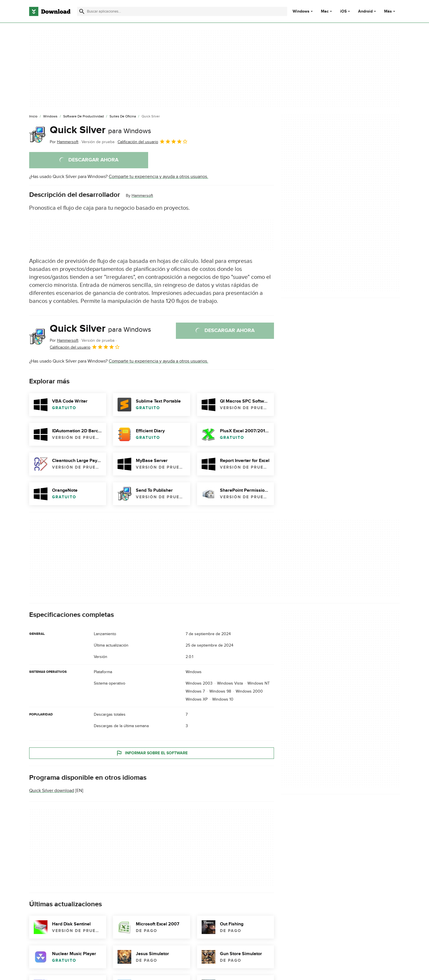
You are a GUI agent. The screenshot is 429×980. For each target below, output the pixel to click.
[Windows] (50, 117)
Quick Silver (100, 130)
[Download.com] (50, 11)
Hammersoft (142, 196)
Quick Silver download (52, 791)
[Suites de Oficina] (123, 117)
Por (64, 142)
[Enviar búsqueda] (82, 11)
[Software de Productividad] (84, 117)
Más (390, 11)
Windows (301, 11)
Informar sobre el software (152, 753)
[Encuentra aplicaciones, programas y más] (182, 11)
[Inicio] (33, 117)
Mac (325, 11)
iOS (343, 11)
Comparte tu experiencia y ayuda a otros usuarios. (158, 177)
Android (365, 11)
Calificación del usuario (153, 141)
